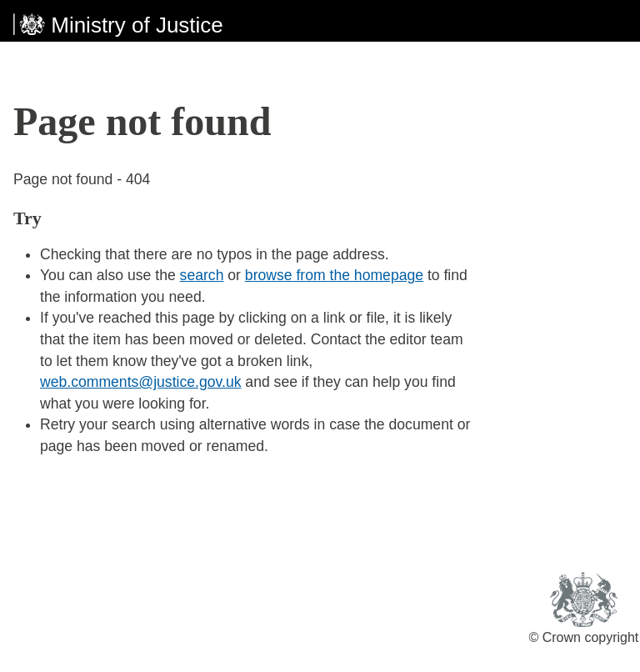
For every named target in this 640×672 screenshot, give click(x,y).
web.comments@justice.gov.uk (140, 382)
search (202, 275)
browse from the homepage (334, 275)
